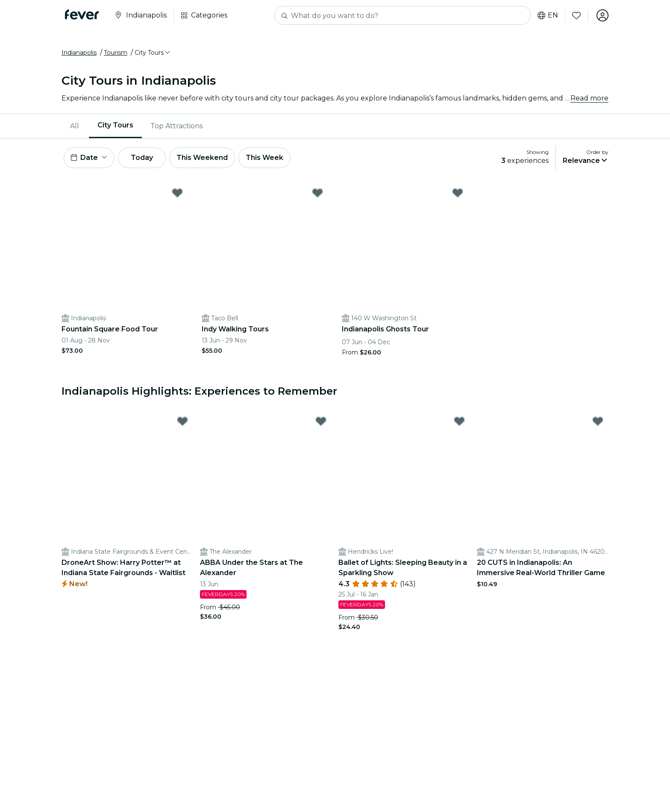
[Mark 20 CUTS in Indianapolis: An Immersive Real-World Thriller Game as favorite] (598, 421)
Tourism (116, 53)
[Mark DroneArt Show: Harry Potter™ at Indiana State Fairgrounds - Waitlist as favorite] (182, 421)
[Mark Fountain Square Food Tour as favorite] (177, 193)
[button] (153, 53)
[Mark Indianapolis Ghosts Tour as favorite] (458, 193)
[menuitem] (75, 126)
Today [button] (142, 158)
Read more (589, 98)
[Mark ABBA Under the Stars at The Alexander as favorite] (321, 421)
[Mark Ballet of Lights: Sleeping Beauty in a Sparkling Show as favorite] (459, 421)
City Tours (115, 125)
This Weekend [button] (202, 158)
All (75, 126)
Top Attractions (176, 126)
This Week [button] (264, 158)
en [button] (548, 15)
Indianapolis (79, 53)
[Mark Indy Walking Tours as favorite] (317, 193)
